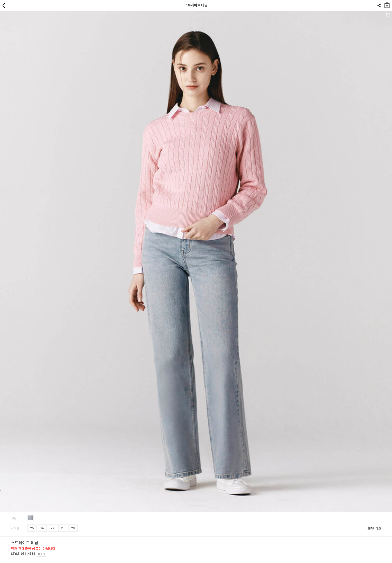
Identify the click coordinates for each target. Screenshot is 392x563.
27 (52, 528)
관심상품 (388, 15)
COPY (42, 554)
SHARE (379, 6)
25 (32, 528)
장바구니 (387, 4)
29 (73, 528)
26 (42, 528)
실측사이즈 (374, 528)
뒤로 (5, 6)
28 (63, 528)
